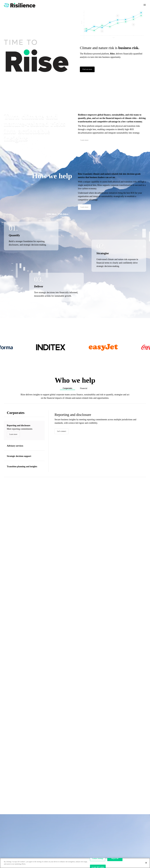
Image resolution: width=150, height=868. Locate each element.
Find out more (87, 69)
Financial (84, 388)
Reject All (115, 858)
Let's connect (62, 431)
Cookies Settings (98, 858)
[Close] (146, 863)
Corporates (68, 388)
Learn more (84, 140)
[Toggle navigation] (145, 5)
